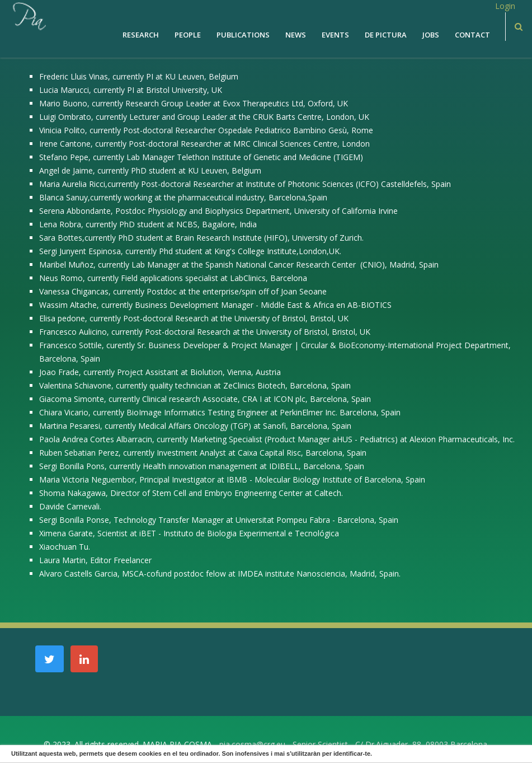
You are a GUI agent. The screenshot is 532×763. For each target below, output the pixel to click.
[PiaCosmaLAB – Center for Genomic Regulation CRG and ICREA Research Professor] (29, 15)
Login (505, 6)
